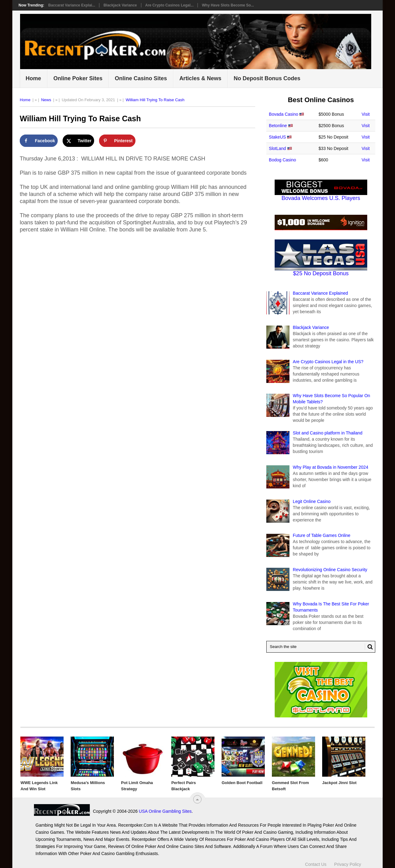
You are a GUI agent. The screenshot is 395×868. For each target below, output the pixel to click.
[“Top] (197, 799)
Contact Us (316, 864)
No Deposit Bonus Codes (267, 78)
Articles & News (200, 78)
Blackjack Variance (120, 5)
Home (33, 78)
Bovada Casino (283, 114)
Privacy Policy (348, 864)
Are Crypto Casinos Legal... (170, 5)
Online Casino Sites (141, 78)
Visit (366, 114)
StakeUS (277, 137)
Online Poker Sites (78, 78)
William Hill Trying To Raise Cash (155, 100)
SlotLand (277, 148)
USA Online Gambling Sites (165, 811)
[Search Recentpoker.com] (321, 647)
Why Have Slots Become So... (228, 5)
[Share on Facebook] (39, 141)
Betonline (278, 126)
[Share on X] (79, 141)
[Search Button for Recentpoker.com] (369, 647)
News (46, 100)
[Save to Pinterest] (117, 141)
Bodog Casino (282, 160)
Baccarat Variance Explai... (72, 5)
